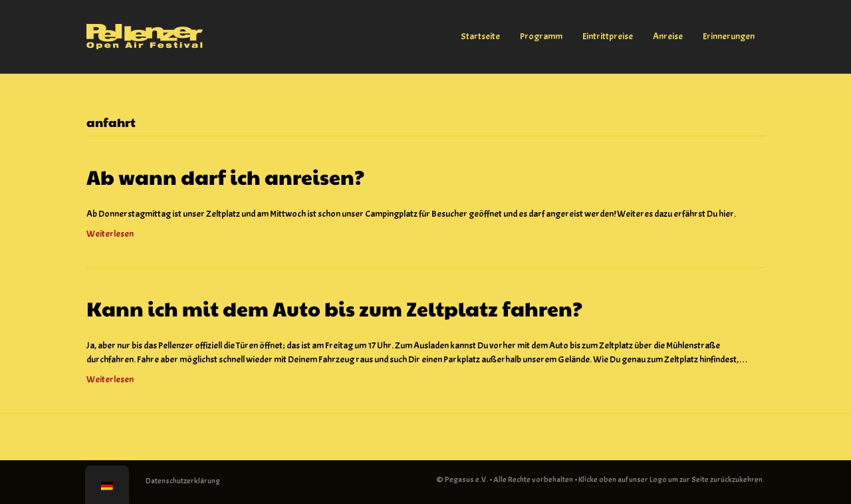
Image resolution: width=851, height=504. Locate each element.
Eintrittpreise (608, 36)
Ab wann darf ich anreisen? (225, 177)
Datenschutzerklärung (183, 481)
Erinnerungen (729, 36)
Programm (541, 36)
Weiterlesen (110, 234)
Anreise (668, 36)
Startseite (480, 36)
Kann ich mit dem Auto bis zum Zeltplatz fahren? (334, 308)
